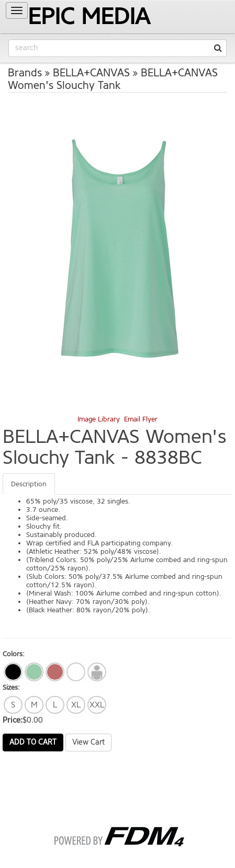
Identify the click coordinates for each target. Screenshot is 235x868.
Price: (13, 720)
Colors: (14, 654)
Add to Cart (33, 742)
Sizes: (11, 687)
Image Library (99, 419)
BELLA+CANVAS (91, 73)
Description (29, 484)
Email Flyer (141, 419)
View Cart (88, 742)
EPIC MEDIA (89, 16)
